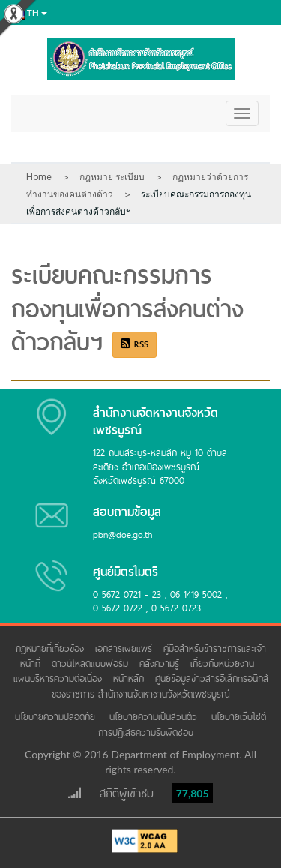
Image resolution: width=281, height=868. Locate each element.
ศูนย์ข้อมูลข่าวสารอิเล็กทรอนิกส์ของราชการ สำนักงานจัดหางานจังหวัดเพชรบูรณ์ (160, 686)
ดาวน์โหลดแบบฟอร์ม (92, 664)
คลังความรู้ (161, 664)
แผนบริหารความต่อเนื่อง (60, 679)
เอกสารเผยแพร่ (126, 649)
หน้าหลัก (130, 679)
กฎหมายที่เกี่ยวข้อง (52, 649)
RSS (135, 344)
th (28, 13)
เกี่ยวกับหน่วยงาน (224, 664)
